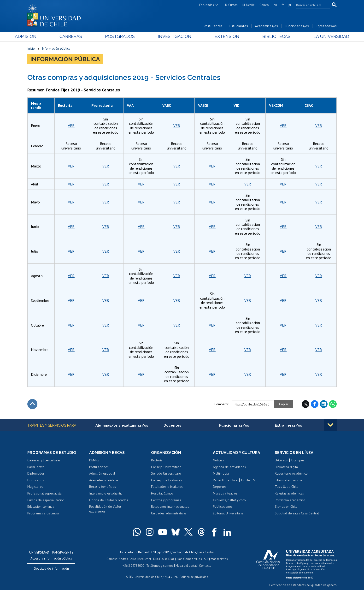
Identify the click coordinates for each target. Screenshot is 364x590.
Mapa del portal (186, 566)
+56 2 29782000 (133, 566)
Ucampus (298, 460)
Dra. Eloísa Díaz (164, 559)
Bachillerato (36, 467)
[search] (310, 5)
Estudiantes (239, 26)
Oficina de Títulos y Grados (109, 500)
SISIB (129, 577)
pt (290, 5)
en (275, 5)
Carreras (79, 36)
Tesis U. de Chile (287, 487)
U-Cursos (231, 5)
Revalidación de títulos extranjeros (105, 509)
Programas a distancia (43, 513)
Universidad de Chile (148, 577)
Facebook (315, 404)
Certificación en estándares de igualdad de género (303, 585)
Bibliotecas (268, 36)
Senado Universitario (166, 473)
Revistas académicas (289, 493)
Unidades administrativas (169, 513)
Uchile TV (248, 480)
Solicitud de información (51, 568)
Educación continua (41, 507)
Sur (206, 559)
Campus (112, 559)
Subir (32, 404)
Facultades (207, 5)
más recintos (219, 559)
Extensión (223, 36)
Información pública (56, 48)
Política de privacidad (194, 577)
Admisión (38, 36)
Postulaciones (99, 467)
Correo (264, 5)
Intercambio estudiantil (106, 493)
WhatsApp (333, 404)
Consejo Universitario (166, 467)
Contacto (205, 566)
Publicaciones (223, 507)
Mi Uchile (249, 5)
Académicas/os (266, 26)
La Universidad (319, 36)
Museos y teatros (225, 493)
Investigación (175, 36)
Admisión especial (102, 473)
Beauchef (145, 559)
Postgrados (124, 36)
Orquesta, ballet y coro (229, 500)
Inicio (31, 48)
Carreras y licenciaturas (44, 460)
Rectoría (157, 460)
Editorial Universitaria (228, 513)
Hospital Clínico (162, 493)
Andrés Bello (127, 559)
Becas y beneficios (103, 487)
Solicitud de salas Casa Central (297, 513)
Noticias (218, 460)
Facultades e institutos (167, 487)
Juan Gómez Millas (189, 559)
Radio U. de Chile (225, 480)
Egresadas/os (326, 26)
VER (71, 125)
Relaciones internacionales (170, 507)
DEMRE (94, 460)
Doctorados (36, 480)
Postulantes (213, 26)
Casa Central (206, 552)
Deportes (220, 487)
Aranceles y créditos (104, 480)
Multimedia (221, 473)
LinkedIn (324, 404)
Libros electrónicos (288, 480)
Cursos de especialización (46, 500)
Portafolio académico (290, 500)
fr (283, 5)
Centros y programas (166, 500)
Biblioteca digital (287, 467)
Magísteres (35, 487)
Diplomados (36, 473)
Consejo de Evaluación (167, 480)
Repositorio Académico (291, 473)
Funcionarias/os (297, 26)
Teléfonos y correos (160, 566)
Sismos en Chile (286, 507)
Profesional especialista (44, 493)
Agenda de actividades (229, 467)
